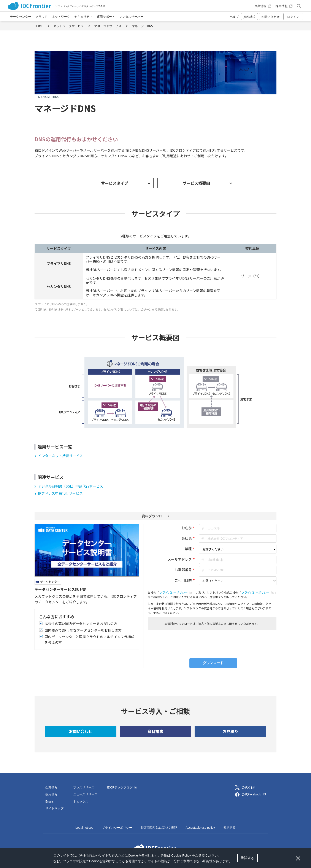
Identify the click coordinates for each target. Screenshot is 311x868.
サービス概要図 (196, 183)
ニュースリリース (85, 794)
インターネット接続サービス (60, 456)
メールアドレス (180, 559)
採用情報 (51, 794)
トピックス (81, 801)
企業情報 (51, 787)
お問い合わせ (81, 731)
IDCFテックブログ (122, 787)
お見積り (230, 731)
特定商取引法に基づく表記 (159, 828)
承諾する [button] (248, 858)
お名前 (187, 528)
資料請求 (249, 17)
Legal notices (84, 828)
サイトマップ (54, 808)
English (50, 801)
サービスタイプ (115, 183)
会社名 (187, 538)
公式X (248, 787)
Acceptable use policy (200, 828)
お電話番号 (183, 570)
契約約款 (230, 828)
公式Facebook (254, 794)
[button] (233, 862)
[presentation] (212, 643)
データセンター (50, 582)
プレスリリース (84, 787)
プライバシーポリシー (176, 592)
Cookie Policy (181, 855)
